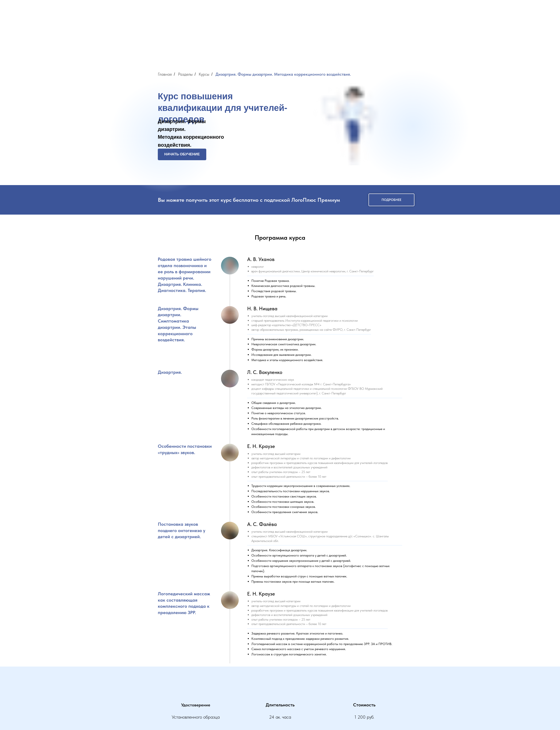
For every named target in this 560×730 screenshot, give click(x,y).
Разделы (185, 74)
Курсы (204, 74)
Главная (165, 74)
